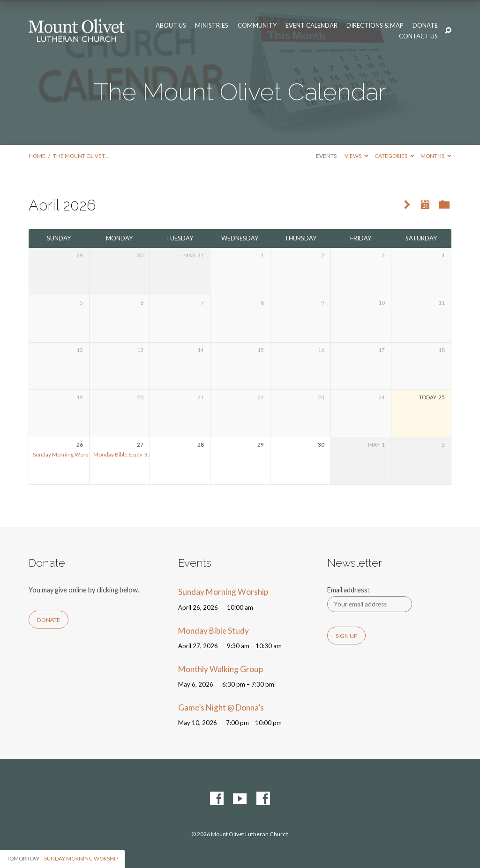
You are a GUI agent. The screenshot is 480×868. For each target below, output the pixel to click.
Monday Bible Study (118, 454)
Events (326, 156)
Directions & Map (375, 26)
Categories (394, 156)
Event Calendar (311, 26)
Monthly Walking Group (221, 669)
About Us (171, 26)
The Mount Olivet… (81, 156)
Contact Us (418, 36)
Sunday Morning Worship (64, 454)
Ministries (212, 26)
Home (37, 156)
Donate (425, 26)
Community (257, 26)
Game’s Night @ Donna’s (221, 707)
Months (436, 156)
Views (356, 156)
